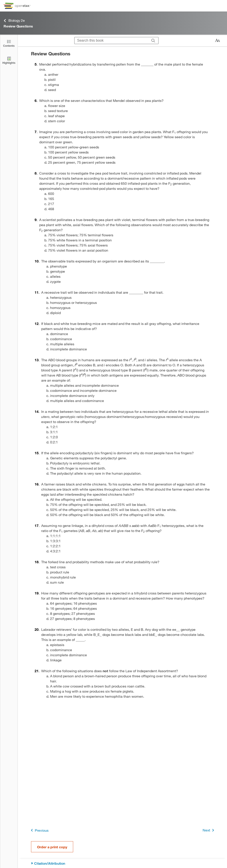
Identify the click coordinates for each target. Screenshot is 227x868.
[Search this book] (111, 41)
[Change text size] (217, 41)
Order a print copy (52, 847)
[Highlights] (9, 60)
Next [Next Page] (209, 830)
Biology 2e (14, 20)
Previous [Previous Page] (39, 830)
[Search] (153, 41)
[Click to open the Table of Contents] (9, 43)
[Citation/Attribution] (122, 863)
